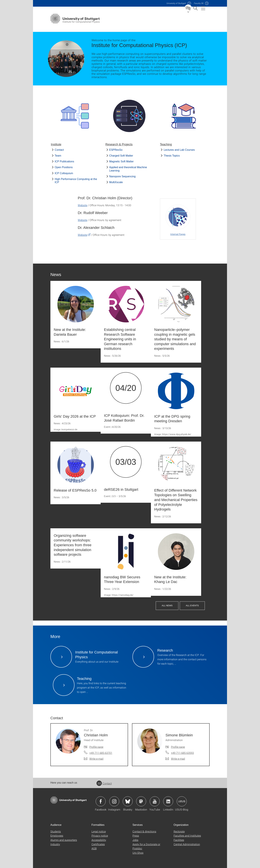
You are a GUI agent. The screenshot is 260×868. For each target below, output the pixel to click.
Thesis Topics (172, 156)
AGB (94, 848)
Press (136, 836)
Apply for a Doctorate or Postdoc (146, 846)
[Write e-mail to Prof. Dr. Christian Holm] (94, 759)
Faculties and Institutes (187, 836)
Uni (176, 3)
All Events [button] (192, 606)
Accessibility (99, 840)
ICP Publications (64, 161)
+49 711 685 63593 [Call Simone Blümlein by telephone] (182, 753)
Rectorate (179, 831)
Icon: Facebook (101, 801)
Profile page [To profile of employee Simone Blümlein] (178, 747)
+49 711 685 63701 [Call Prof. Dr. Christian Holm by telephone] (101, 753)
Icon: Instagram (114, 801)
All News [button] (167, 606)
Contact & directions (144, 831)
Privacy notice (100, 836)
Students (56, 831)
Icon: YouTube (155, 801)
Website (82, 205)
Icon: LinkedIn (168, 801)
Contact (59, 150)
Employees (57, 836)
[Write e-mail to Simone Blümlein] (175, 759)
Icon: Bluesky (128, 801)
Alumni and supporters (64, 840)
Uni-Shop (138, 853)
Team (58, 156)
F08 (199, 3)
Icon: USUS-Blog (182, 801)
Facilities (179, 840)
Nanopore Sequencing (122, 176)
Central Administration (187, 844)
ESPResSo (116, 150)
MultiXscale (116, 182)
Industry (55, 844)
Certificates (98, 844)
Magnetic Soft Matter (122, 161)
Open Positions (64, 167)
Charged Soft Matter (121, 156)
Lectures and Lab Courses (179, 150)
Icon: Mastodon (141, 801)
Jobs (135, 840)
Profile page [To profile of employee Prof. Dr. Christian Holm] (96, 747)
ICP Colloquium (64, 173)
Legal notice (99, 831)
